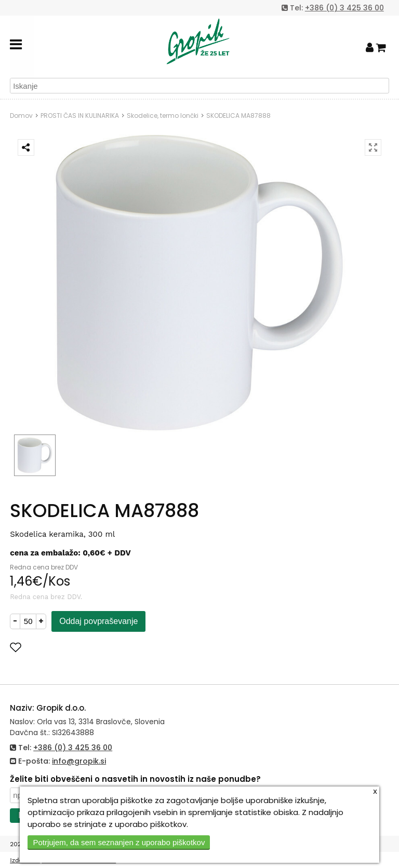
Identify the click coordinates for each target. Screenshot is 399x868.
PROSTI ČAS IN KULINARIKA (80, 116)
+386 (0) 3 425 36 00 (344, 8)
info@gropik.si (79, 761)
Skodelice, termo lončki (163, 116)
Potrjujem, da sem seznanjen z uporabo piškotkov (119, 842)
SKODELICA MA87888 (238, 116)
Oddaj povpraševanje (98, 621)
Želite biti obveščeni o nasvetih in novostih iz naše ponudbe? (135, 779)
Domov (21, 116)
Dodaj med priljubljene (66, 647)
